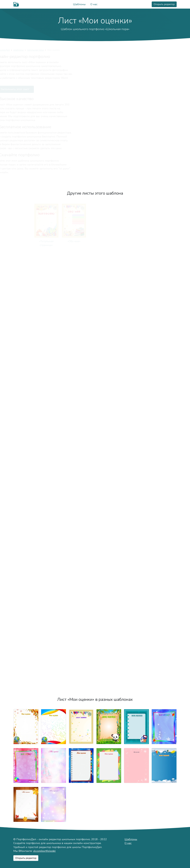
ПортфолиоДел (22, 50)
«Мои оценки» (54, 433)
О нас (94, 4)
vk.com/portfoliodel (44, 851)
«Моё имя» (109, 241)
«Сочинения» (81, 528)
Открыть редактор (164, 4)
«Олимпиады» (164, 576)
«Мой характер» (136, 241)
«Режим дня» (26, 337)
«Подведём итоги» (81, 676)
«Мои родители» (81, 337)
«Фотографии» (54, 385)
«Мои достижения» (26, 624)
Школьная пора (56, 50)
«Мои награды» (81, 576)
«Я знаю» (26, 528)
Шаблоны (79, 4)
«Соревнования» (136, 576)
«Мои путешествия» (26, 480)
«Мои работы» (164, 480)
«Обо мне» (54, 241)
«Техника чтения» (164, 433)
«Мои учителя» (164, 385)
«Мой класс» (136, 385)
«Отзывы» (81, 624)
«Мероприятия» (81, 480)
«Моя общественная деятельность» (136, 628)
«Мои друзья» (81, 289)
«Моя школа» (81, 385)
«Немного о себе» (81, 241)
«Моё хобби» (164, 241)
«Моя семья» (54, 337)
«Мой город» (26, 289)
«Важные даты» (164, 289)
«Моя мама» (109, 337)
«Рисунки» (54, 528)
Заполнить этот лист (33, 89)
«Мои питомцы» (109, 289)
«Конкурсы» (109, 576)
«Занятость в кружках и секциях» (54, 628)
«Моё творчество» (136, 480)
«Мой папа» (136, 337)
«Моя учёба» (109, 385)
